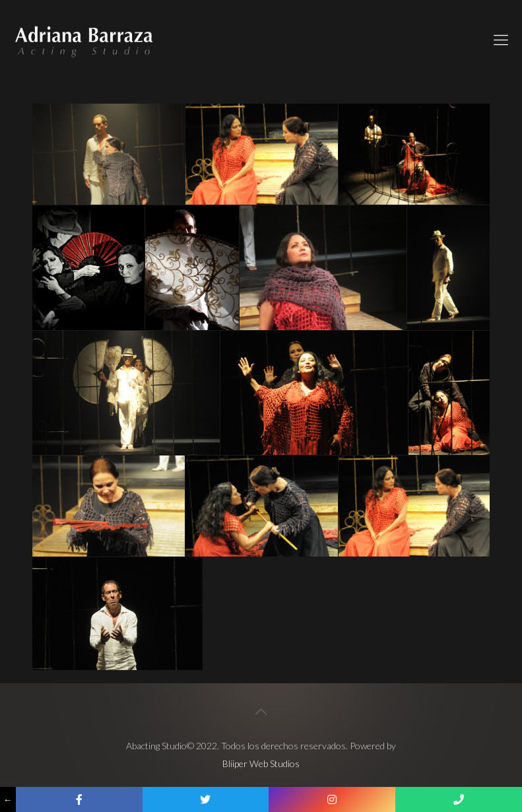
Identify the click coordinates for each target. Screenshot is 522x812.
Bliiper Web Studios (261, 763)
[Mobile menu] (501, 40)
